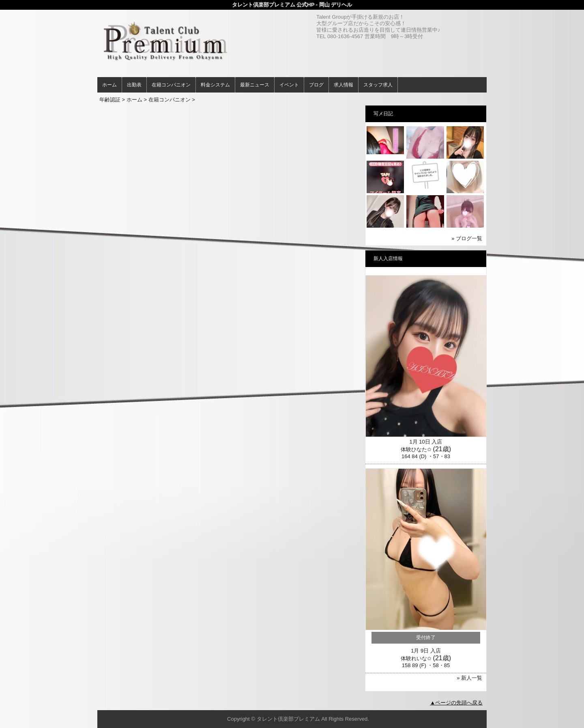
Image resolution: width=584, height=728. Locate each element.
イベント (289, 85)
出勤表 (134, 85)
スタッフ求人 (378, 85)
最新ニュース (255, 85)
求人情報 (344, 85)
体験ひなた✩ (416, 449)
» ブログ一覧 (467, 238)
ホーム (109, 85)
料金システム (215, 85)
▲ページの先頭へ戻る (456, 703)
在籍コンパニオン (171, 85)
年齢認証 (110, 100)
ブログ (316, 85)
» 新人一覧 (469, 678)
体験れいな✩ (416, 658)
